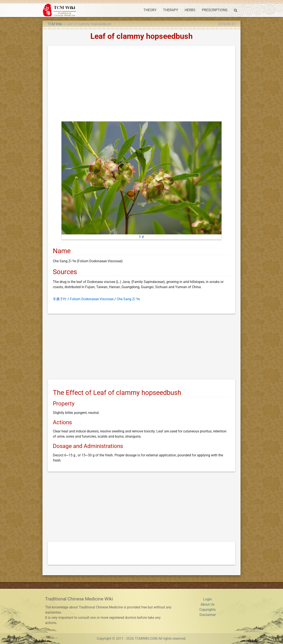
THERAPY (171, 10)
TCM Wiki (55, 24)
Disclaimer (208, 615)
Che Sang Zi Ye (128, 299)
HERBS (190, 10)
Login (208, 599)
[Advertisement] (141, 84)
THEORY (150, 10)
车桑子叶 (60, 299)
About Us (208, 604)
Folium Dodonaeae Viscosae (92, 299)
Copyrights (208, 610)
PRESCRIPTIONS (215, 10)
